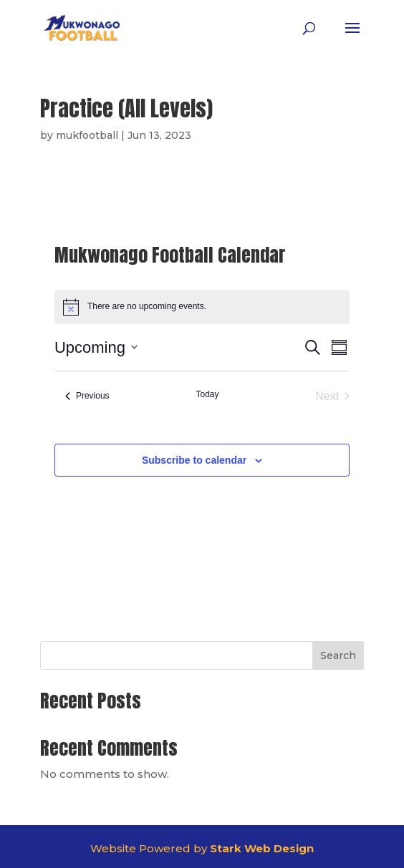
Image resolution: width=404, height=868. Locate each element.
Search (338, 655)
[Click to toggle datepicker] (96, 347)
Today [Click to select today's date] (207, 394)
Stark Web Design (262, 848)
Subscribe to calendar (194, 460)
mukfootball (87, 135)
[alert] (202, 307)
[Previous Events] (87, 396)
